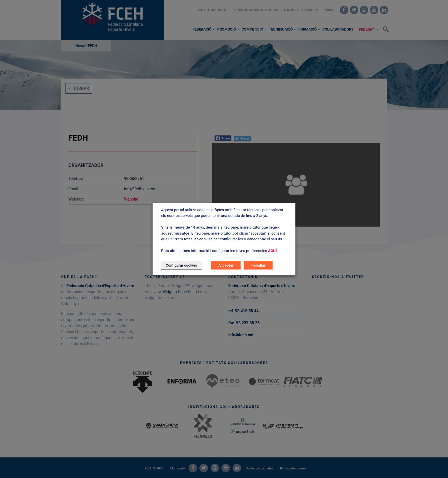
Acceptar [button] (226, 265)
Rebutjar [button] (258, 265)
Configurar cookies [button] (181, 265)
